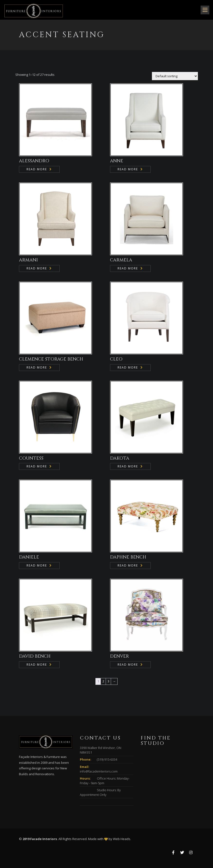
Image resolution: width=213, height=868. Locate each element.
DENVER (120, 656)
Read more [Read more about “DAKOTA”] (128, 466)
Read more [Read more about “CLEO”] (128, 367)
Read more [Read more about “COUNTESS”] (37, 466)
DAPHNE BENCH (128, 557)
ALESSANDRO (34, 161)
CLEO (116, 359)
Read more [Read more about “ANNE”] (128, 169)
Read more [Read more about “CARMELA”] (128, 268)
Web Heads (122, 839)
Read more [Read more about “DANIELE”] (37, 565)
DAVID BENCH (35, 656)
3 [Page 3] (108, 681)
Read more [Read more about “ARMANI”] (37, 268)
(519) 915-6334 (107, 759)
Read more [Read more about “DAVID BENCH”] (37, 665)
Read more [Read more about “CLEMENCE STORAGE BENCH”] (37, 367)
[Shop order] (175, 76)
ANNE (117, 161)
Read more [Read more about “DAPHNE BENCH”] (128, 565)
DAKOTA (120, 458)
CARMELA (121, 260)
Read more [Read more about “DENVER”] (128, 665)
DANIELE (29, 557)
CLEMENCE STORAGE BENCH (51, 359)
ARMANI (28, 260)
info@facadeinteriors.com (99, 771)
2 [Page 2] (103, 681)
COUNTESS (31, 458)
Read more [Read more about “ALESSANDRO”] (37, 169)
